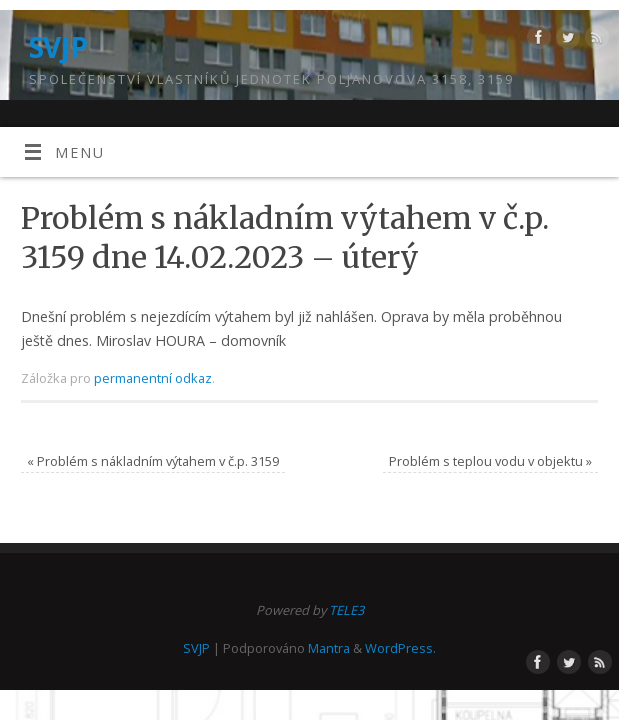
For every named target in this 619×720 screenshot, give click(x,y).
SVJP (58, 47)
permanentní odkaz (153, 378)
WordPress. (400, 648)
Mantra (329, 648)
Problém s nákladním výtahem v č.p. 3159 (153, 461)
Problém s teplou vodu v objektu (490, 461)
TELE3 (346, 610)
